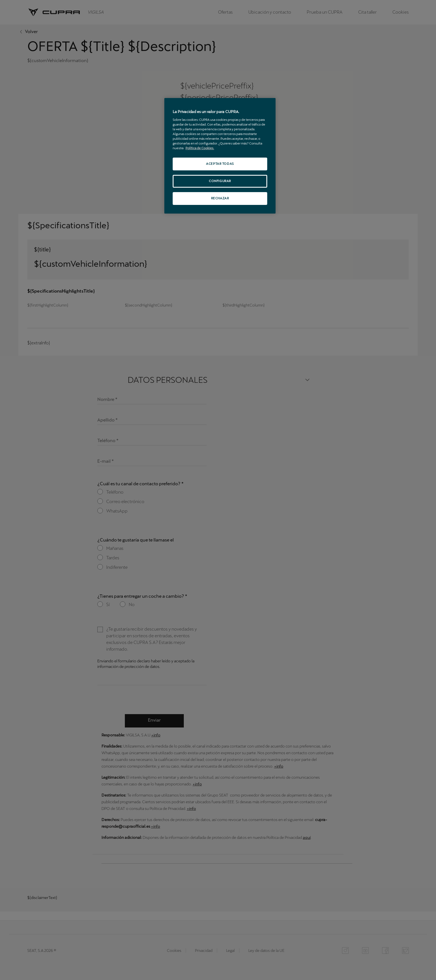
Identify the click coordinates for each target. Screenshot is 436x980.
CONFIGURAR (220, 181)
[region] (220, 156)
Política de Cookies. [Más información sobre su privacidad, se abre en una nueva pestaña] (200, 148)
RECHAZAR (220, 198)
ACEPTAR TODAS (220, 164)
